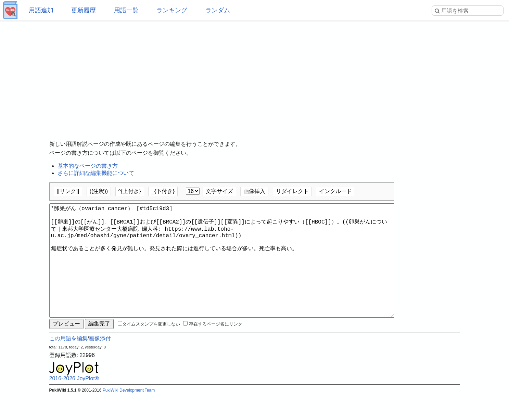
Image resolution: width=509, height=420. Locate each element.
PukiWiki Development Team (129, 415)
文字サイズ (219, 191)
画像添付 (100, 363)
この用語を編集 (68, 363)
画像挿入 (254, 191)
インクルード (335, 191)
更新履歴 (84, 10)
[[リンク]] (68, 191)
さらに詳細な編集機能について (96, 173)
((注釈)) (99, 191)
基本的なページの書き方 (88, 166)
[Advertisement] (255, 75)
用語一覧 (126, 10)
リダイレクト (292, 191)
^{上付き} (130, 191)
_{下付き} (163, 191)
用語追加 (41, 10)
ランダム (218, 10)
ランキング (172, 10)
